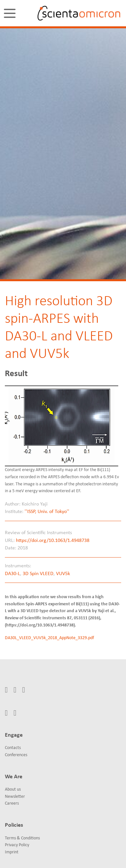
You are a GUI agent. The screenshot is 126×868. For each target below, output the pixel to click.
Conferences (16, 755)
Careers (12, 803)
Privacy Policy (17, 845)
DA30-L (12, 574)
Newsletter (15, 797)
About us (13, 789)
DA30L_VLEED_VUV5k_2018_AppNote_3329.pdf (49, 638)
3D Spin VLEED (38, 574)
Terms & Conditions (22, 838)
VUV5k (63, 574)
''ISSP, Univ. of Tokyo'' (47, 512)
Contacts (13, 748)
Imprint (12, 852)
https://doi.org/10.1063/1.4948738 (53, 541)
